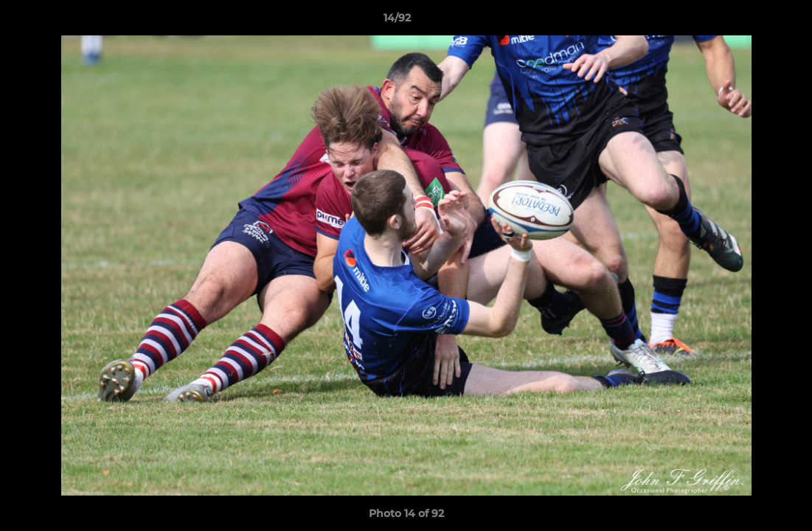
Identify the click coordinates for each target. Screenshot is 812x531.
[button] (750, 21)
